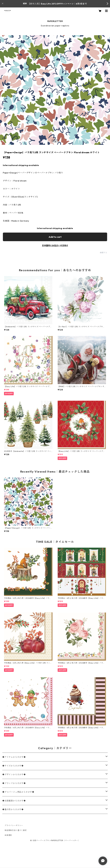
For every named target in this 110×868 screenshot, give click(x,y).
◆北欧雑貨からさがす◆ (14, 801)
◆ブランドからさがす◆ (14, 783)
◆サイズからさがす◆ (13, 766)
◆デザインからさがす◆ (14, 774)
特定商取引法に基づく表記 (16, 830)
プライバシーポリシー (14, 825)
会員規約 (8, 835)
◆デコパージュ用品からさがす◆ (18, 792)
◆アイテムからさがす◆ (14, 757)
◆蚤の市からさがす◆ (13, 809)
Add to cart (55, 237)
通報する (103, 253)
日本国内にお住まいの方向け (55, 245)
